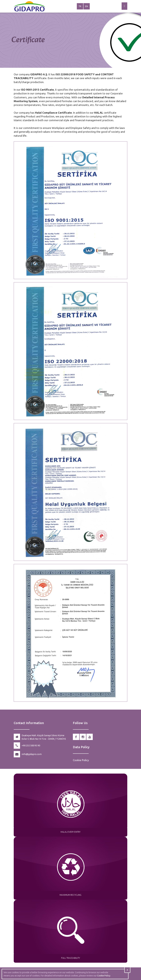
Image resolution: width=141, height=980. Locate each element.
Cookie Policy (81, 760)
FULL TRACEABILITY (71, 958)
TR (80, 6)
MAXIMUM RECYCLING (70, 895)
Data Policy (81, 747)
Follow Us (80, 723)
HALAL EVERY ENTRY (70, 832)
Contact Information (29, 723)
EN (87, 6)
